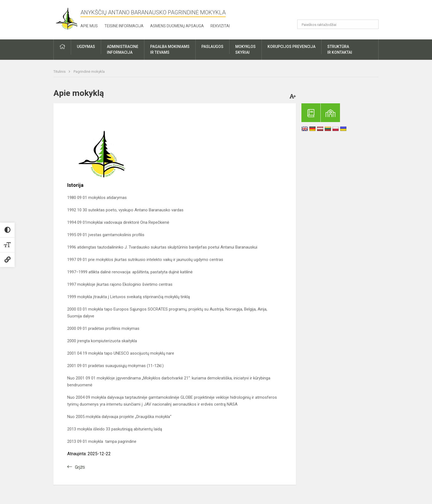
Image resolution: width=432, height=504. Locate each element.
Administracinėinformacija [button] (123, 49)
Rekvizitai (220, 26)
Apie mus (89, 26)
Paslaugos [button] (212, 47)
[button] (341, 12)
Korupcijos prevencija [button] (291, 47)
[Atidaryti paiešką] (372, 24)
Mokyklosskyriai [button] (245, 49)
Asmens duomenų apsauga (177, 26)
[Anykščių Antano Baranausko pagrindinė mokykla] (67, 19)
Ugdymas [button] (86, 47)
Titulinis (60, 72)
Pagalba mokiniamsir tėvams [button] (170, 49)
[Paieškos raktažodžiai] (338, 24)
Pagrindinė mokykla (89, 72)
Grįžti (80, 467)
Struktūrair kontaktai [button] (340, 49)
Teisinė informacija (124, 26)
